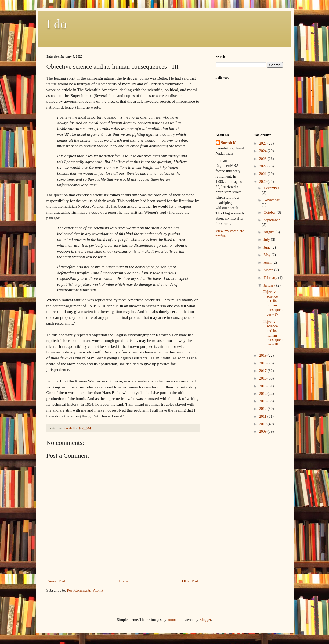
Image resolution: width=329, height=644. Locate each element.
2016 (263, 378)
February (271, 278)
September (272, 220)
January (270, 285)
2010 (263, 424)
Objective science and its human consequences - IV (273, 303)
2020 (263, 182)
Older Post (190, 581)
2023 (263, 159)
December (271, 188)
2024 (263, 151)
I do (57, 24)
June (267, 247)
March (269, 270)
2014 (263, 394)
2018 (263, 363)
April (268, 262)
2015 (263, 386)
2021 (263, 174)
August (269, 232)
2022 (263, 166)
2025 (263, 143)
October (270, 212)
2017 (263, 371)
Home (124, 581)
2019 (263, 355)
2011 (263, 416)
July (267, 240)
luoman (173, 620)
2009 (263, 432)
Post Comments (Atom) (85, 590)
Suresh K (228, 143)
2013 (263, 401)
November (271, 200)
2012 (263, 409)
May (267, 255)
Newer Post (57, 581)
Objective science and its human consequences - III (273, 333)
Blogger (205, 620)
